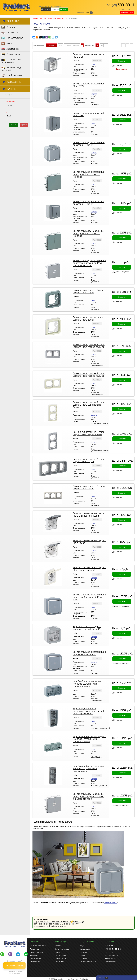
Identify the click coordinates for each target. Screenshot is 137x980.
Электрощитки (35, 962)
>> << (110, 946)
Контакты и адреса (62, 949)
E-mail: (111, 959)
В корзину (122, 61)
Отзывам (76, 45)
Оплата (83, 955)
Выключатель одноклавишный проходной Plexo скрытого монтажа (89, 174)
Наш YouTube (60, 962)
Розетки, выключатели (38, 946)
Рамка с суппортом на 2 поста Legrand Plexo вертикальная (89, 433)
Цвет (6, 112)
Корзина (81, 13)
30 (97, 45)
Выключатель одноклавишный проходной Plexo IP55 (89, 144)
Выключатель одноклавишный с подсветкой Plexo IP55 (90, 653)
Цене (61, 45)
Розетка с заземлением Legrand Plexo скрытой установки (90, 515)
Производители (61, 959)
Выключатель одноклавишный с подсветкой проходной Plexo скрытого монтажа (90, 263)
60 (102, 45)
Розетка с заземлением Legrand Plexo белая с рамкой (90, 569)
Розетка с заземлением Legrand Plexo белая (90, 542)
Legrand (10, 105)
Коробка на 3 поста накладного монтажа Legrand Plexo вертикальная (90, 769)
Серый (9, 116)
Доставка (83, 952)
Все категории (56, 6)
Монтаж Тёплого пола (88, 962)
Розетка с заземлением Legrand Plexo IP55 (90, 56)
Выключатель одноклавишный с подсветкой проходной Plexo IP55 (90, 597)
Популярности (52, 45)
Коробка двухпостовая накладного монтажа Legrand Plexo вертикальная (88, 711)
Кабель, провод (36, 959)
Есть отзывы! (122, 69)
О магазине (59, 946)
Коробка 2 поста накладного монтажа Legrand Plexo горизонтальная (88, 684)
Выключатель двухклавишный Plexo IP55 (89, 114)
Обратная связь (127, 12)
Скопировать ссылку (14, 965)
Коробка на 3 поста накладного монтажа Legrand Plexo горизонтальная (90, 739)
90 (106, 45)
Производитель (10, 101)
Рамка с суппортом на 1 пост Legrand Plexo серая (88, 291)
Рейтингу (68, 45)
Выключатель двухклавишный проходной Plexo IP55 (89, 203)
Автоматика (34, 955)
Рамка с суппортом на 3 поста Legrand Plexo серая (89, 460)
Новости (58, 952)
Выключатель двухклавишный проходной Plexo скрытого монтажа (89, 233)
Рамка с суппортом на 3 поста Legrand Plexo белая (89, 487)
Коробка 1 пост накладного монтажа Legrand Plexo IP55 (88, 628)
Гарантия (83, 959)
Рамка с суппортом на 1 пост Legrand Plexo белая (88, 318)
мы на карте (125, 9)
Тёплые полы (35, 949)
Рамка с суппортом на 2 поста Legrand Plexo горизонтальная (89, 346)
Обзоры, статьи (60, 955)
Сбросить (24, 125)
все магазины (111, 903)
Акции (82, 946)
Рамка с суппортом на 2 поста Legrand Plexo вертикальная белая (89, 405)
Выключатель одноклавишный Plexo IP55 (89, 85)
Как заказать (85, 949)
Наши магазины (44, 6)
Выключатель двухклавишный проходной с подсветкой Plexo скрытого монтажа (89, 796)
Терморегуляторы (36, 952)
